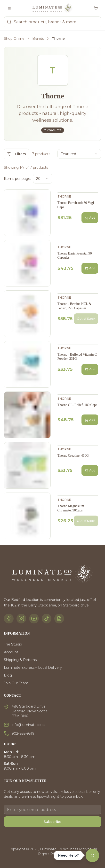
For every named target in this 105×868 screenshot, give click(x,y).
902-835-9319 (23, 733)
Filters (16, 154)
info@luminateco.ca (28, 725)
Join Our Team (16, 683)
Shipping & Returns (20, 660)
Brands (38, 39)
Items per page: (17, 179)
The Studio (13, 644)
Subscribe (52, 822)
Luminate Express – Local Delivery (33, 668)
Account (11, 652)
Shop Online (14, 39)
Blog (8, 675)
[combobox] (79, 154)
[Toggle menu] (9, 8)
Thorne (64, 196)
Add (90, 218)
